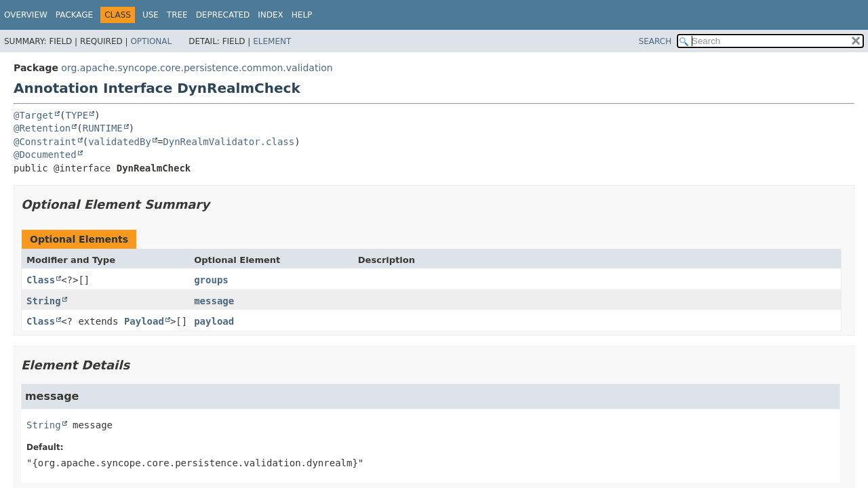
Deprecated (223, 15)
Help (302, 15)
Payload (144, 321)
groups (211, 280)
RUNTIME (103, 128)
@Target (34, 115)
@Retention (42, 128)
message (214, 301)
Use (151, 15)
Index (271, 15)
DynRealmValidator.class (229, 142)
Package (74, 15)
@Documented (45, 155)
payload (214, 321)
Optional (151, 41)
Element (272, 41)
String (44, 301)
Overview (26, 15)
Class (41, 280)
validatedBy (120, 142)
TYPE (77, 115)
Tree (177, 15)
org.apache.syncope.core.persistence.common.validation (197, 68)
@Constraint (45, 142)
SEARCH (655, 41)
